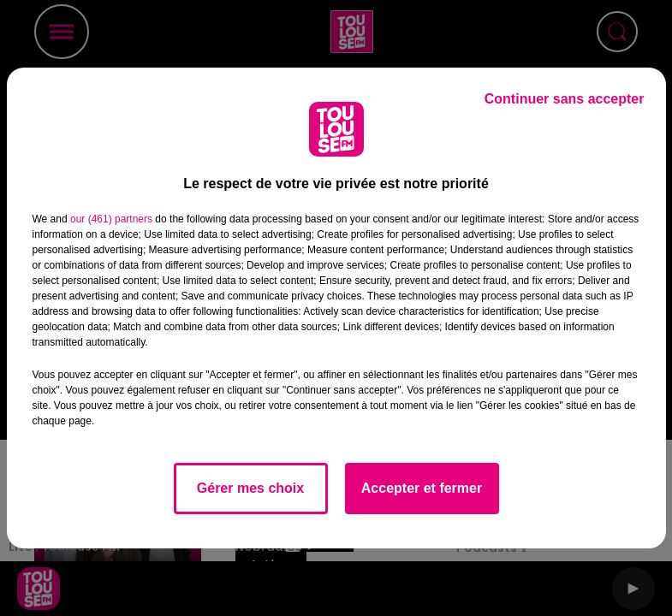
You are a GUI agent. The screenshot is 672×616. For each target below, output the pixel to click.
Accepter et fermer (422, 488)
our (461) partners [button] (111, 219)
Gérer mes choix (250, 488)
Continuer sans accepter (565, 99)
